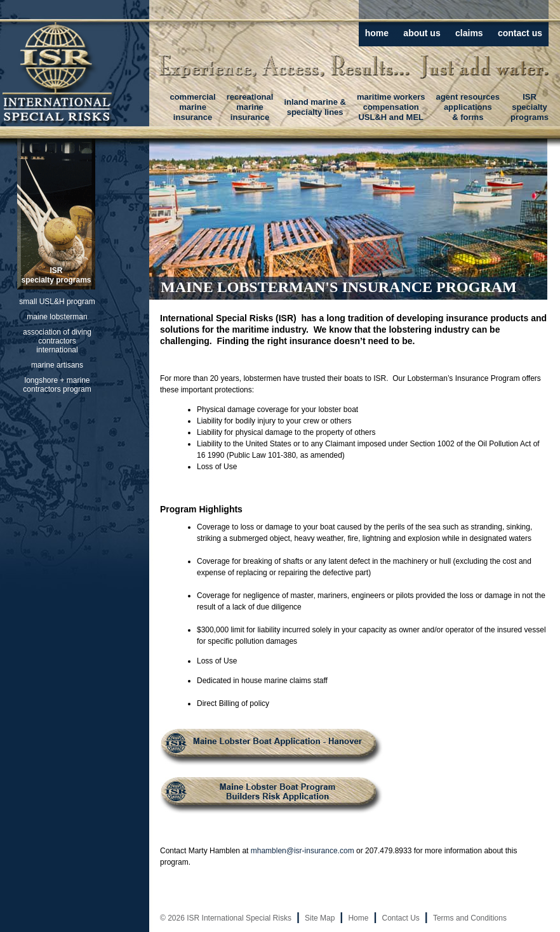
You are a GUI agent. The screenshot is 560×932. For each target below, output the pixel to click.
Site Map (320, 918)
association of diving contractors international (57, 341)
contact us (520, 33)
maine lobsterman (57, 317)
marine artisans (57, 365)
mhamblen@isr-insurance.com (303, 851)
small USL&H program (57, 302)
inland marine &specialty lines (315, 107)
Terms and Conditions (470, 918)
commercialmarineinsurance (192, 107)
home (377, 33)
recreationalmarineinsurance (250, 107)
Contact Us (400, 918)
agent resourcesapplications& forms (468, 107)
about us (422, 33)
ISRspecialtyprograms (530, 107)
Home (358, 918)
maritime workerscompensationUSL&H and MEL (391, 107)
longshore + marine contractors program (57, 385)
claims (469, 33)
